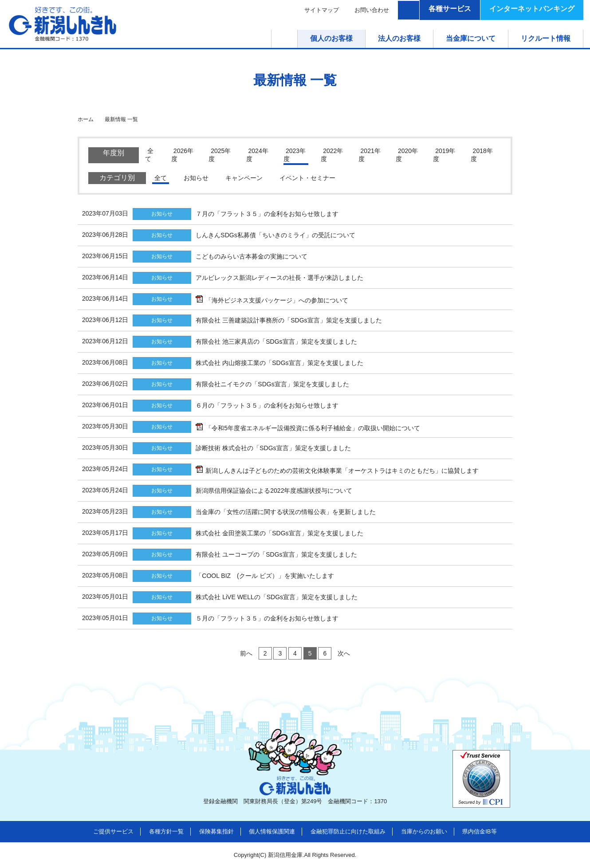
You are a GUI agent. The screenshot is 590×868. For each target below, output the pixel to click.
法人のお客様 (399, 38)
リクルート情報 (546, 38)
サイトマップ (322, 10)
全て (161, 178)
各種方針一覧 (166, 831)
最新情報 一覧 (121, 119)
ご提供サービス (113, 831)
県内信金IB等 (479, 831)
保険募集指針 (216, 831)
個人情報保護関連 (272, 831)
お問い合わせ (372, 10)
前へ (246, 653)
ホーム (297, 38)
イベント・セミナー (307, 178)
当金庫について (471, 38)
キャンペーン (244, 178)
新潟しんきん (63, 24)
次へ (344, 653)
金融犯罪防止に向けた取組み (348, 831)
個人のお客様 (331, 38)
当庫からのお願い (424, 831)
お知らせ (196, 178)
